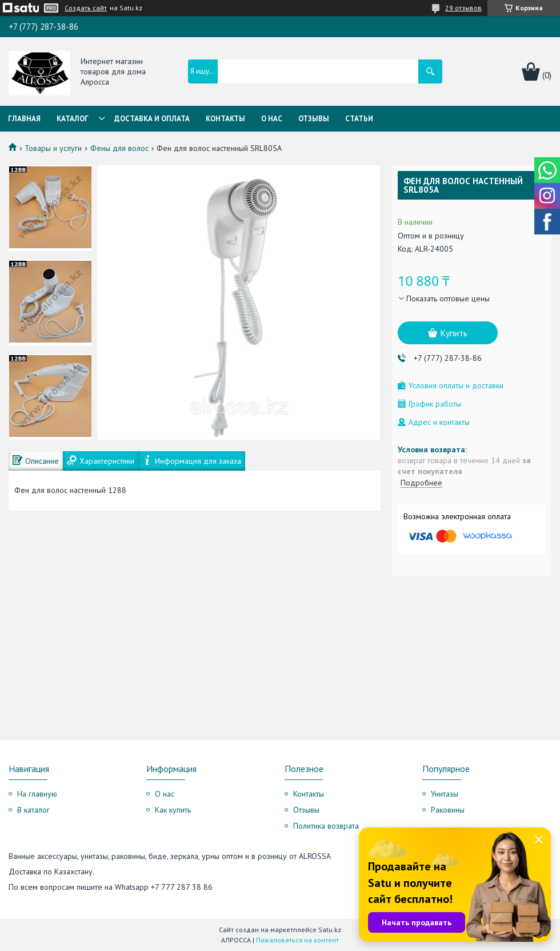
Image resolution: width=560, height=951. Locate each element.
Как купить (173, 810)
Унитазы (445, 794)
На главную (37, 794)
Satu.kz (330, 930)
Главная (24, 119)
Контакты (225, 119)
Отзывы (314, 119)
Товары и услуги (53, 148)
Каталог (73, 119)
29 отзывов (463, 8)
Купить (454, 333)
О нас (272, 119)
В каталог (33, 810)
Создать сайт (86, 8)
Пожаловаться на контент (297, 940)
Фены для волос (119, 148)
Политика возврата (326, 826)
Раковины (448, 810)
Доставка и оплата (152, 119)
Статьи (359, 119)
